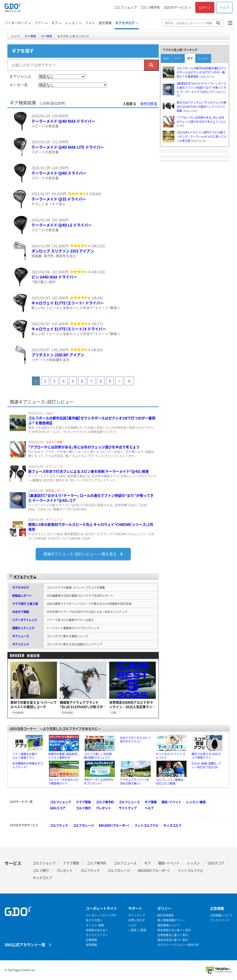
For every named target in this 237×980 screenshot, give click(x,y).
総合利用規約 (166, 915)
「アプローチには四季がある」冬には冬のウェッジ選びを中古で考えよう (84, 447)
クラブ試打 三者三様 (25, 604)
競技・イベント (171, 802)
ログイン (205, 7)
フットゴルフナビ (147, 825)
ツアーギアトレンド (25, 620)
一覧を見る (83, 554)
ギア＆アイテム (25, 577)
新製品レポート (22, 596)
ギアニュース (21, 636)
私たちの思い (94, 920)
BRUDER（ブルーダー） (114, 825)
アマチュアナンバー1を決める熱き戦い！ (135, 782)
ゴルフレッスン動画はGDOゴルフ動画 (170, 782)
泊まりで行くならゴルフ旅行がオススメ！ (135, 740)
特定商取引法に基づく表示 (174, 930)
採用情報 (91, 945)
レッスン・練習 (196, 802)
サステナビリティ (97, 935)
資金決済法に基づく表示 (173, 940)
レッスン (203, 58)
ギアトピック (21, 644)
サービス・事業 (95, 925)
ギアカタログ (21, 587)
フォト (90, 23)
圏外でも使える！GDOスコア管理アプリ (206, 756)
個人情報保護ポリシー (171, 920)
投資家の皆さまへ (97, 930)
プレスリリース (220, 920)
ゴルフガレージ (83, 825)
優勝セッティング (23, 628)
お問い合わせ (137, 920)
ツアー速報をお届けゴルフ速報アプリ (25, 756)
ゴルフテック (59, 825)
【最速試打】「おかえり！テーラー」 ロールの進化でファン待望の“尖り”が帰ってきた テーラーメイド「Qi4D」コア (91, 498)
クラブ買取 (83, 802)
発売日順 (149, 104)
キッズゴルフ (172, 825)
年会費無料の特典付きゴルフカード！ (28, 765)
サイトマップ (128, 808)
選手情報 (105, 23)
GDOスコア (58, 808)
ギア (190, 58)
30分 (166, 58)
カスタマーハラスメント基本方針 (178, 945)
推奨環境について (168, 925)
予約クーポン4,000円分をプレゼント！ (99, 782)
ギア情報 (151, 802)
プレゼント (103, 808)
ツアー (178, 58)
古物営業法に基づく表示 (173, 935)
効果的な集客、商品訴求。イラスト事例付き (64, 756)
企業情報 (91, 940)
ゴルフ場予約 (150, 7)
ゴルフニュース (129, 802)
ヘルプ (224, 7)
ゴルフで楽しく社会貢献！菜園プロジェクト (98, 756)
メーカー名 (19, 85)
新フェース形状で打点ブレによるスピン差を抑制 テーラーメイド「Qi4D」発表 (89, 471)
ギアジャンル (20, 76)
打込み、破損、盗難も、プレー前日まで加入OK (206, 765)
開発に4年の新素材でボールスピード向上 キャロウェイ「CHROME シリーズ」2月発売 (91, 527)
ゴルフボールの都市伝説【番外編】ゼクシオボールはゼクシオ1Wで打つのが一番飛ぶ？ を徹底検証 (92, 420)
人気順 (129, 104)
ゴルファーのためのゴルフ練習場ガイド (63, 782)
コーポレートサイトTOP (101, 915)
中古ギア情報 (21, 612)
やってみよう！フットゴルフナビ (170, 756)
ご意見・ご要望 (137, 930)
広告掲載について (221, 915)
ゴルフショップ (125, 7)
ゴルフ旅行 (83, 808)
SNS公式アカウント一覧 (25, 944)
